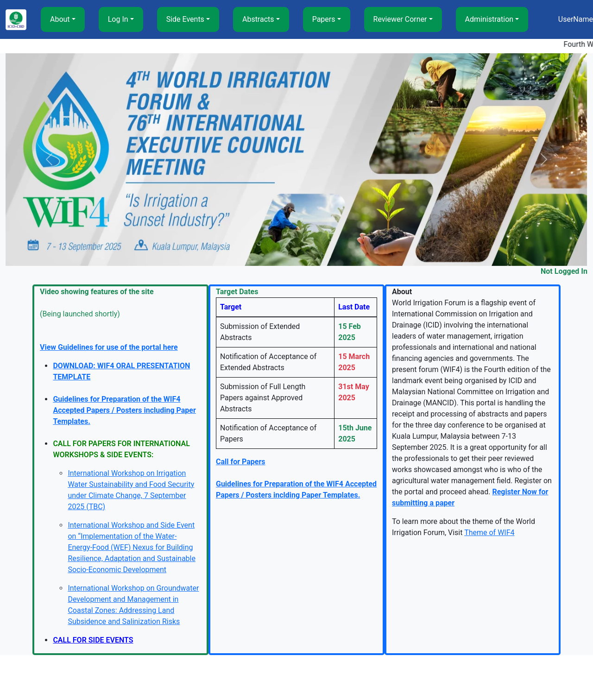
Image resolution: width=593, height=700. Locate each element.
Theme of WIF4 (489, 533)
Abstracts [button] (258, 19)
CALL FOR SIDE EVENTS (93, 640)
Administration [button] (489, 19)
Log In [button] (118, 19)
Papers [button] (324, 19)
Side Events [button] (185, 19)
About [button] (60, 19)
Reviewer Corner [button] (400, 19)
